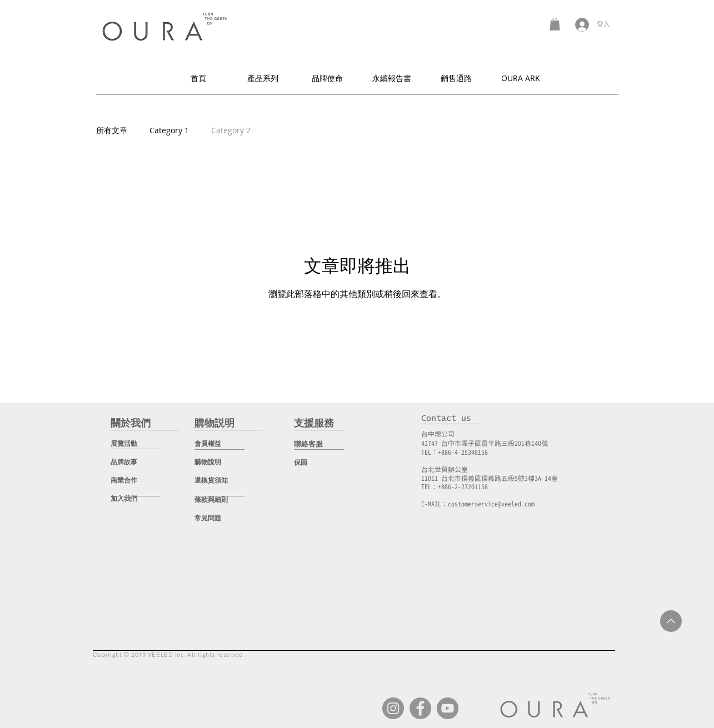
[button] (555, 24)
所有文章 (112, 130)
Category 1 (169, 130)
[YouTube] (448, 708)
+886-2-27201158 (463, 487)
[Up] (671, 621)
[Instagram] (393, 708)
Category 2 (231, 130)
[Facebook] (420, 708)
